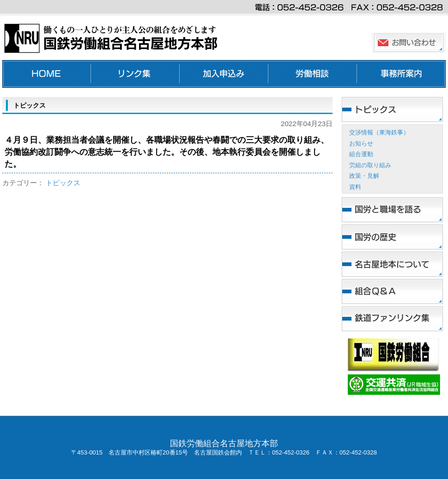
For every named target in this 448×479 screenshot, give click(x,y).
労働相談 (313, 74)
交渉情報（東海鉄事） (379, 132)
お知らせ (361, 143)
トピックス (63, 183)
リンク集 (135, 74)
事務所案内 (401, 74)
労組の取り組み (370, 165)
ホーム (47, 74)
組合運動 (361, 154)
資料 (355, 187)
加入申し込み (224, 74)
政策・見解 (364, 176)
